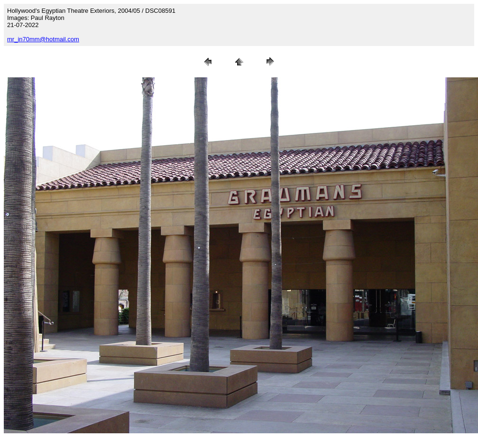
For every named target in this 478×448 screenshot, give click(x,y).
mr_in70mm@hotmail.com (43, 39)
